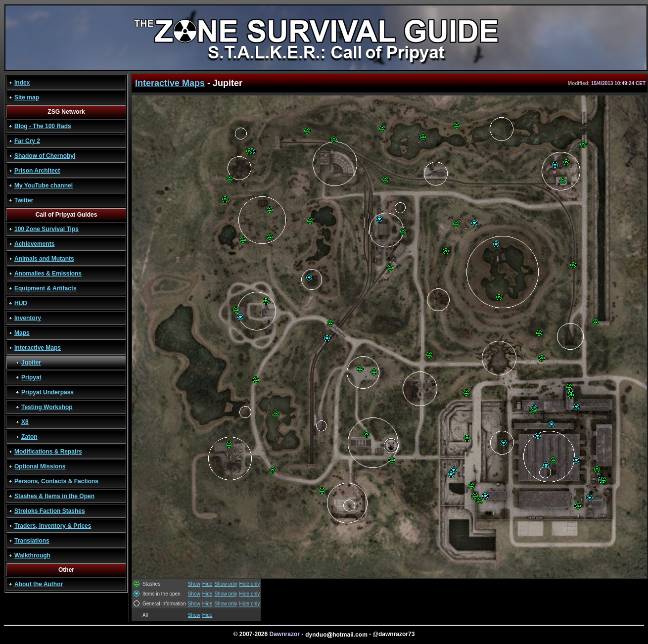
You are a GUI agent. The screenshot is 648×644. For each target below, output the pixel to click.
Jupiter (31, 363)
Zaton (29, 437)
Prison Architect (37, 171)
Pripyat (31, 377)
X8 (25, 422)
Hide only (250, 584)
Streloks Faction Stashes (50, 511)
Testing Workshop (47, 407)
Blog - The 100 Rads (43, 126)
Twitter (24, 200)
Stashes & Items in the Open (54, 496)
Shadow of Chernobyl (45, 156)
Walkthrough (32, 555)
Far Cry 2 (27, 141)
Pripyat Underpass (47, 392)
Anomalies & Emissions (48, 274)
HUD (21, 303)
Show (194, 584)
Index (22, 83)
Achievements (34, 244)
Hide (208, 584)
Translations (32, 541)
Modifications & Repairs (48, 452)
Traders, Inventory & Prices (53, 526)
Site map (27, 97)
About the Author (39, 584)
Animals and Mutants (44, 259)
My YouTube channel (44, 185)
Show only (226, 584)
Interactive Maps (38, 348)
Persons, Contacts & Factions (56, 481)
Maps (22, 333)
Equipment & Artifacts (46, 288)
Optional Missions (40, 466)
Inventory (28, 318)
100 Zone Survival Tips (46, 229)
